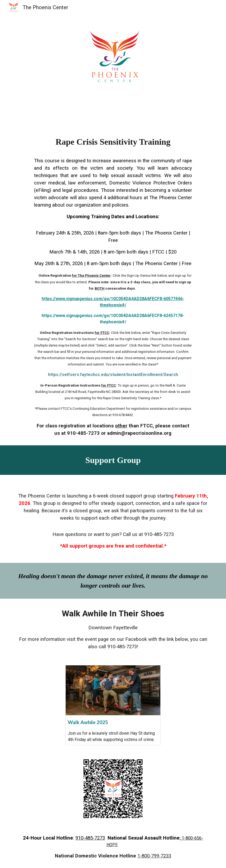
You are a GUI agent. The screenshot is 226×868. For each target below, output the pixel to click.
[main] (113, 279)
